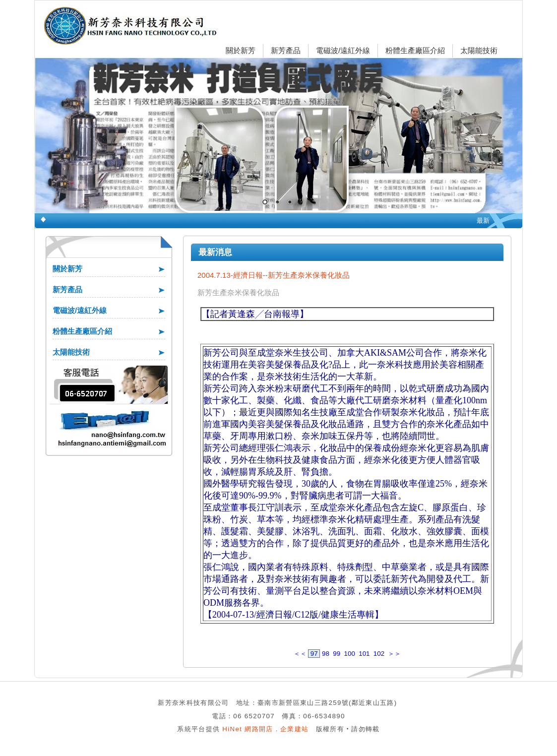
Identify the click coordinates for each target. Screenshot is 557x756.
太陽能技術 (479, 50)
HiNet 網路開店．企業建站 (265, 729)
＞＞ (394, 654)
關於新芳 (241, 50)
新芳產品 (286, 50)
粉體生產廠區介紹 (415, 50)
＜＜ (300, 654)
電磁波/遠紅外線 (343, 50)
